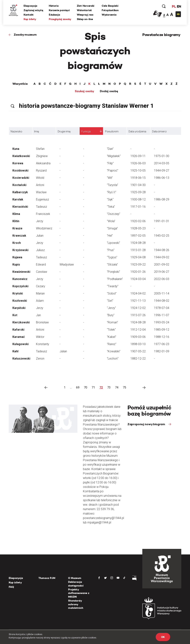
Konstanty (43, 344)
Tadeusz (41, 207)
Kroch (17, 243)
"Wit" (110, 178)
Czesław (42, 272)
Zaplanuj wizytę (33, 10)
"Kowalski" (114, 351)
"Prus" (111, 250)
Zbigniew (42, 156)
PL (174, 6)
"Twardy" (113, 286)
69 (78, 387)
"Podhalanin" (115, 279)
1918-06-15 (138, 178)
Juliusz (40, 250)
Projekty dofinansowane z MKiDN (79, 593)
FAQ (11, 587)
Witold (40, 178)
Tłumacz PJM (47, 578)
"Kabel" (112, 337)
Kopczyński (20, 286)
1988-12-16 (162, 337)
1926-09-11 (138, 156)
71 (93, 387)
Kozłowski (20, 301)
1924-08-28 (138, 243)
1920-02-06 (138, 221)
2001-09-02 (162, 265)
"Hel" (110, 236)
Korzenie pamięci (59, 10)
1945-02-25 (162, 236)
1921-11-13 (138, 301)
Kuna (16, 149)
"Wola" (111, 221)
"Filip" (110, 163)
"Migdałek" (114, 156)
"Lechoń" (113, 359)
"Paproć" (113, 171)
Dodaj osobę (109, 91)
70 (86, 387)
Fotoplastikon (110, 10)
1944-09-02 (162, 257)
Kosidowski (20, 171)
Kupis (16, 265)
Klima (16, 214)
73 (109, 387)
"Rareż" (112, 344)
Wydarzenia (109, 15)
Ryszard (41, 171)
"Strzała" (112, 265)
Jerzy (40, 221)
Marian (40, 293)
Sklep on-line (85, 19)
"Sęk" (110, 199)
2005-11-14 (162, 293)
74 (117, 387)
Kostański (19, 185)
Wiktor (40, 337)
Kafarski (18, 330)
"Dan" (110, 149)
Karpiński (19, 308)
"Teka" (111, 207)
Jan (38, 315)
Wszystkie (20, 84)
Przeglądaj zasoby (60, 19)
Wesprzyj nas (85, 15)
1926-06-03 (138, 163)
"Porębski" (113, 272)
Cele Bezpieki (110, 6)
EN (179, 6)
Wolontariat (84, 10)
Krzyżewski (20, 250)
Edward (41, 265)
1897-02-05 (138, 236)
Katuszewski (21, 359)
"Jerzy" (111, 308)
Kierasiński (20, 207)
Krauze (17, 228)
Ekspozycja (30, 6)
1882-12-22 (138, 359)
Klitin (16, 221)
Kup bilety (30, 19)
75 (125, 387)
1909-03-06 (138, 337)
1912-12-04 (138, 330)
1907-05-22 (138, 351)
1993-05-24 (162, 322)
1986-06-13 (162, 178)
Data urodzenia (137, 131)
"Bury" (111, 315)
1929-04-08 (138, 257)
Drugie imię (64, 131)
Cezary (41, 286)
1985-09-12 (162, 330)
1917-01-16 (138, 207)
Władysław (67, 265)
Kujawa (17, 257)
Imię (37, 131)
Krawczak (19, 236)
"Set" (110, 301)
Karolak (18, 199)
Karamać (19, 337)
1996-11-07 (162, 315)
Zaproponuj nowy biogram (147, 424)
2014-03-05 (162, 163)
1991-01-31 (162, 221)
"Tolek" (111, 330)
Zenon (40, 359)
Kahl (15, 351)
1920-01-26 (138, 272)
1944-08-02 (162, 301)
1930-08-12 (138, 199)
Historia (54, 6)
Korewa (18, 163)
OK (163, 637)
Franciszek (43, 214)
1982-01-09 (162, 351)
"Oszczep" (114, 214)
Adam (40, 301)
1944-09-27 (162, 171)
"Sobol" (112, 293)
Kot (15, 315)
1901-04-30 (138, 185)
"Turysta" (112, 185)
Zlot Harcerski (86, 6)
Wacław (41, 192)
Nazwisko (16, 131)
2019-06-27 (162, 272)
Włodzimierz (44, 228)
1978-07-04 (162, 308)
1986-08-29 (162, 199)
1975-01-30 (162, 156)
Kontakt (29, 15)
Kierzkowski (21, 322)
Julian (40, 236)
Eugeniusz (42, 199)
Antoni (40, 185)
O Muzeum (75, 578)
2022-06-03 (162, 279)
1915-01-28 (138, 250)
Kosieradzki (21, 178)
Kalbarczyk (20, 192)
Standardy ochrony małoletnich (76, 604)
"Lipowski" (113, 243)
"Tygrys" (112, 257)
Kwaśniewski (21, 272)
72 (101, 387)
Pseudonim (112, 131)
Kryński (18, 293)
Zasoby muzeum (25, 35)
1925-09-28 (138, 192)
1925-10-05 (138, 171)
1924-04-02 (138, 293)
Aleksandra (43, 163)
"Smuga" (112, 228)
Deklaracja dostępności (76, 584)
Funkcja (86, 131)
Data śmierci (159, 131)
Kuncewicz (20, 279)
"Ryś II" (112, 192)
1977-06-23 (162, 344)
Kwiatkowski (21, 156)
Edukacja (54, 15)
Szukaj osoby (84, 91)
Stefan (40, 149)
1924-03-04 (138, 279)
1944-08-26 (162, 250)
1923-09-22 (138, 265)
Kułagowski (21, 344)
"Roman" (112, 322)
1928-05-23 (138, 228)
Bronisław (42, 322)
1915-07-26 (138, 315)
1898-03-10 (138, 344)
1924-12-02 (138, 308)
